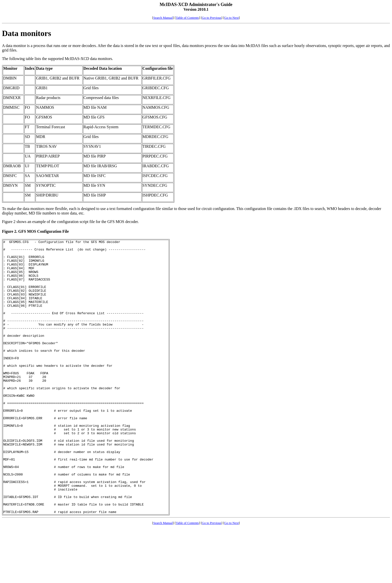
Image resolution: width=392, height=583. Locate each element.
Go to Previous (211, 18)
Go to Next (231, 18)
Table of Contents (187, 18)
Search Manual (163, 18)
